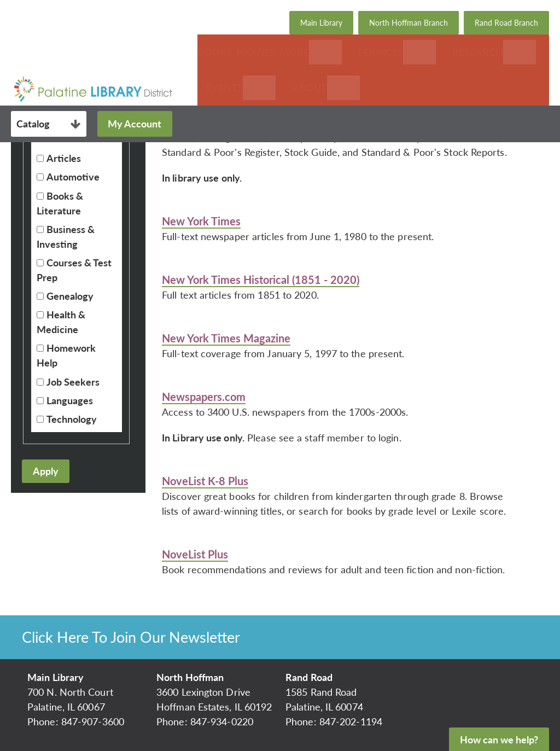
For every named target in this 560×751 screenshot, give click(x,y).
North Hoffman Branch (409, 23)
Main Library (321, 23)
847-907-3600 (93, 721)
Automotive (73, 177)
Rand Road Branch (506, 23)
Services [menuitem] (381, 52)
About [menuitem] (310, 88)
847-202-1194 (351, 721)
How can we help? (499, 740)
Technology (72, 419)
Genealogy (70, 296)
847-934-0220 (222, 721)
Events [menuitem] (224, 88)
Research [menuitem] (478, 52)
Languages (70, 400)
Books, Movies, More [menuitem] (253, 52)
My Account (135, 124)
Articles (64, 158)
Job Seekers (73, 382)
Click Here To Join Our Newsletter (131, 637)
